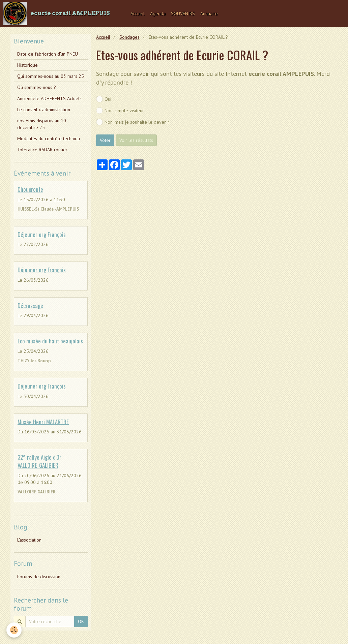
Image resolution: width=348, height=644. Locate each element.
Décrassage (30, 305)
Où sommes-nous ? (37, 87)
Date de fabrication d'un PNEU (48, 54)
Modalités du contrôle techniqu (49, 139)
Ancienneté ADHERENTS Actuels (49, 98)
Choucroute (30, 189)
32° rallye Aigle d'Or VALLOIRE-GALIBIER (39, 461)
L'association (29, 540)
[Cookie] (14, 630)
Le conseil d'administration (44, 110)
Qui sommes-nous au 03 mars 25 (51, 76)
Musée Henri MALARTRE (43, 421)
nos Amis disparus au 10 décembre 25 (42, 124)
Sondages (129, 37)
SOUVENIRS (183, 13)
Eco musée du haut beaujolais (50, 341)
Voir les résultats (136, 140)
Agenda (158, 13)
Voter (105, 140)
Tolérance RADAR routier (42, 150)
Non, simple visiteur (120, 111)
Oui (104, 99)
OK (81, 621)
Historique (27, 65)
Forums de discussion (39, 577)
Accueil (138, 13)
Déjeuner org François (42, 234)
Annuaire (209, 13)
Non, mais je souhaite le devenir (133, 122)
